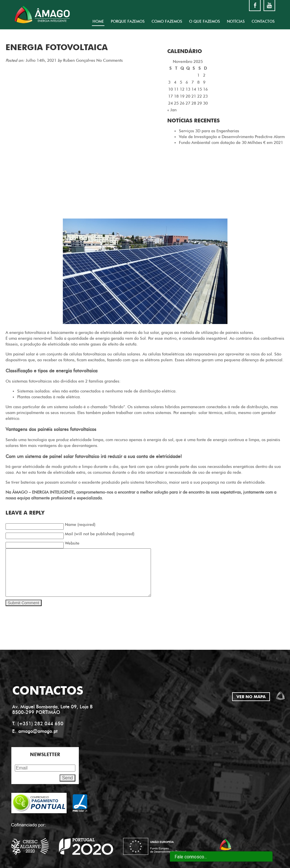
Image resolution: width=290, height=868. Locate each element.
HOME (98, 21)
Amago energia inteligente (42, 15)
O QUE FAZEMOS (204, 21)
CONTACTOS (263, 21)
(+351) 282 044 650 (40, 724)
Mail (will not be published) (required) (100, 534)
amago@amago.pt (38, 731)
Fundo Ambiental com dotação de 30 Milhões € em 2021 (231, 143)
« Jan (172, 110)
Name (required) (80, 525)
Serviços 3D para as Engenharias (209, 131)
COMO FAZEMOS (167, 21)
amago (280, 696)
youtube (269, 6)
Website (72, 543)
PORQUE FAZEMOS (128, 21)
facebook (255, 6)
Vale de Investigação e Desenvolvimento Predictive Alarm (232, 137)
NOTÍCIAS (236, 21)
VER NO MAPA (251, 697)
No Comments (110, 60)
